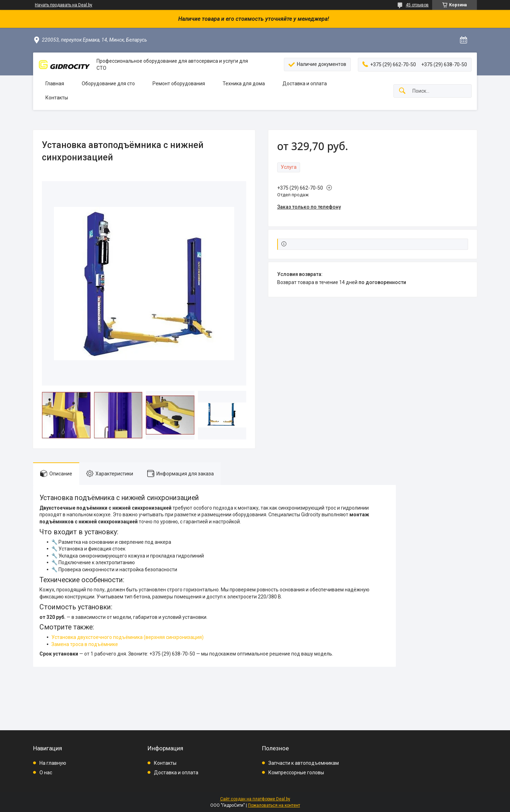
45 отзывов (417, 5)
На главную (53, 763)
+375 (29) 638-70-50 (172, 654)
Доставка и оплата (305, 84)
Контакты (57, 98)
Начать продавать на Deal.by (64, 5)
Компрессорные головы (296, 773)
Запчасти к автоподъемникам (304, 763)
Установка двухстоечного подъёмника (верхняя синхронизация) (127, 637)
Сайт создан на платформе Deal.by (255, 799)
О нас (46, 773)
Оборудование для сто (108, 84)
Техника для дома (244, 84)
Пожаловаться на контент (274, 805)
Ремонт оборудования (179, 84)
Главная (55, 84)
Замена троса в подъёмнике (85, 644)
